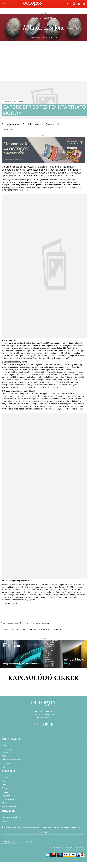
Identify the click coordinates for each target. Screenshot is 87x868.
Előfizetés (6, 756)
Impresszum (7, 763)
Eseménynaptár (8, 799)
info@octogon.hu (44, 717)
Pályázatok (6, 796)
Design (20, 102)
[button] (69, 5)
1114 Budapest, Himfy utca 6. (44, 714)
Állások (5, 803)
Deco (4, 785)
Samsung (7, 623)
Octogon (45, 623)
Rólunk (5, 745)
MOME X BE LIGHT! (9, 807)
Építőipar (5, 788)
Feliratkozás (44, 832)
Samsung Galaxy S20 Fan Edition (23, 623)
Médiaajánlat (7, 749)
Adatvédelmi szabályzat (11, 760)
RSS (3, 767)
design (38, 623)
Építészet (5, 777)
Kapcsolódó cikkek (43, 678)
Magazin (5, 792)
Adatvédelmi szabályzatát (71, 827)
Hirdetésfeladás (8, 752)
